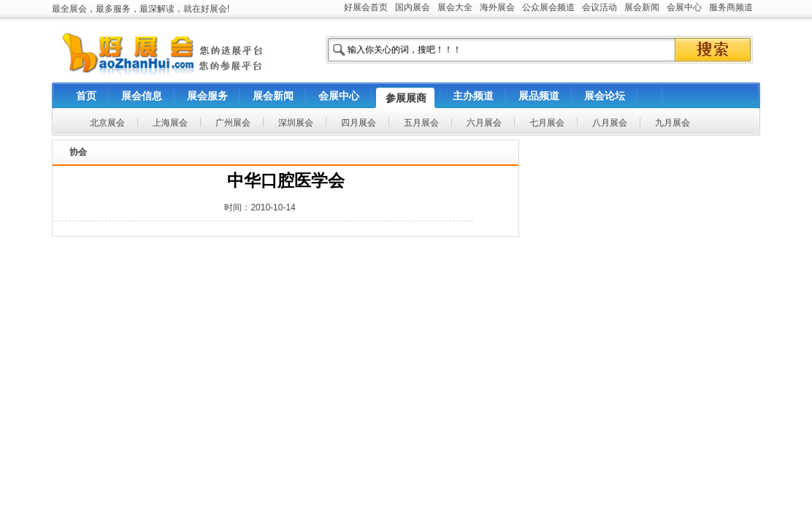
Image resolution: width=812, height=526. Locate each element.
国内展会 (413, 7)
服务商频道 (731, 7)
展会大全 (455, 7)
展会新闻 (642, 7)
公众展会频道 (548, 7)
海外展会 (497, 7)
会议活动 (600, 7)
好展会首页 (366, 7)
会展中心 (684, 7)
